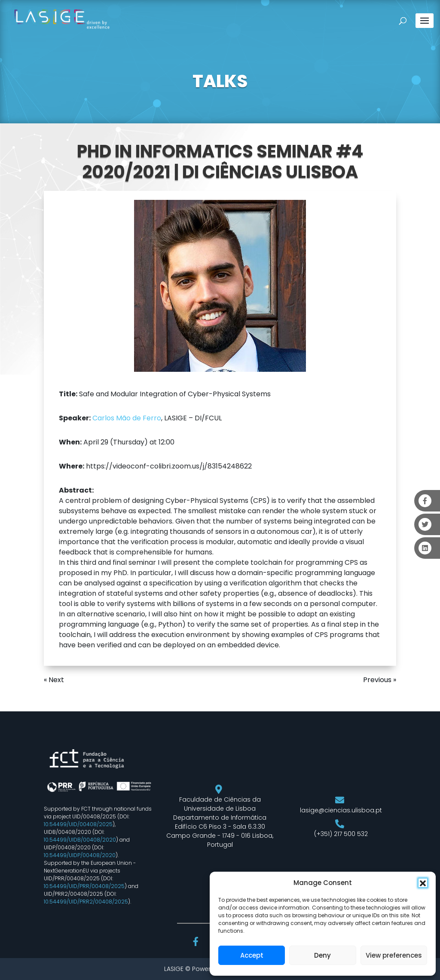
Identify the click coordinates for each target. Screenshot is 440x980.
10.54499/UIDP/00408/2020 (80, 855)
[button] (423, 883)
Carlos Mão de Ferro (127, 418)
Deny (322, 955)
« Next (54, 680)
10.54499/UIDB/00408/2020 (80, 840)
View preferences (394, 955)
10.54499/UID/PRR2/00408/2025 (86, 902)
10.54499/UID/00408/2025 (78, 824)
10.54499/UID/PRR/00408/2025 (84, 886)
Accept (252, 955)
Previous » (380, 680)
